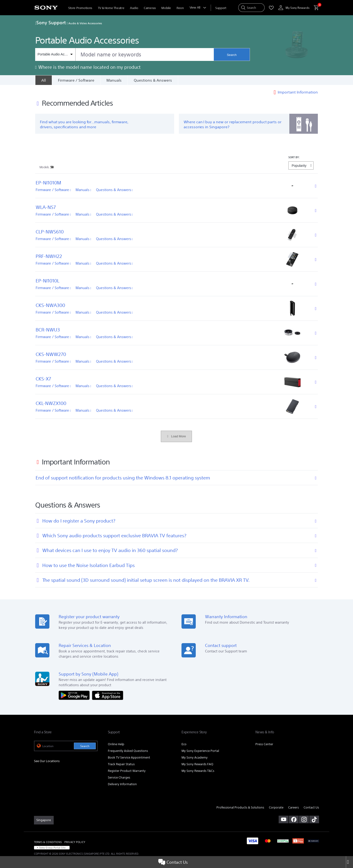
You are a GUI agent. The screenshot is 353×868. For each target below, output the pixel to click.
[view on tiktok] (314, 819)
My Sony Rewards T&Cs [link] (198, 771)
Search (232, 55)
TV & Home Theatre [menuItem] (111, 8)
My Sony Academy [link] (195, 757)
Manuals (114, 80)
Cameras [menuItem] (150, 8)
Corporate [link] (276, 807)
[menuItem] (221, 8)
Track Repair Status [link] (121, 764)
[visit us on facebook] (294, 819)
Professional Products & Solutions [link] (240, 807)
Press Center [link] (264, 744)
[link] (44, 820)
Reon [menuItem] (180, 8)
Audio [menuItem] (134, 8)
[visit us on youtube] (284, 819)
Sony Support (50, 22)
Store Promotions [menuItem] (80, 8)
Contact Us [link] (311, 807)
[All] (43, 80)
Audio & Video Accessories (85, 23)
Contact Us (173, 862)
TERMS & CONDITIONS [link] (48, 842)
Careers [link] (293, 807)
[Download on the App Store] (108, 695)
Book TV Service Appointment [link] (129, 757)
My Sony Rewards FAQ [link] (197, 764)
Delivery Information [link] (122, 784)
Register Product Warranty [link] (127, 771)
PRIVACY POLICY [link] (75, 842)
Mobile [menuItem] (166, 8)
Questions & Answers (153, 80)
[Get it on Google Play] (75, 695)
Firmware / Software (76, 80)
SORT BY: (294, 157)
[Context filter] (55, 54)
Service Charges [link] (119, 777)
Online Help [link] (116, 744)
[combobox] (124, 54)
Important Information (298, 92)
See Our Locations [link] (47, 761)
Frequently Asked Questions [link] (128, 751)
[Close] (349, 862)
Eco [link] (184, 744)
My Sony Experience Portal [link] (200, 751)
